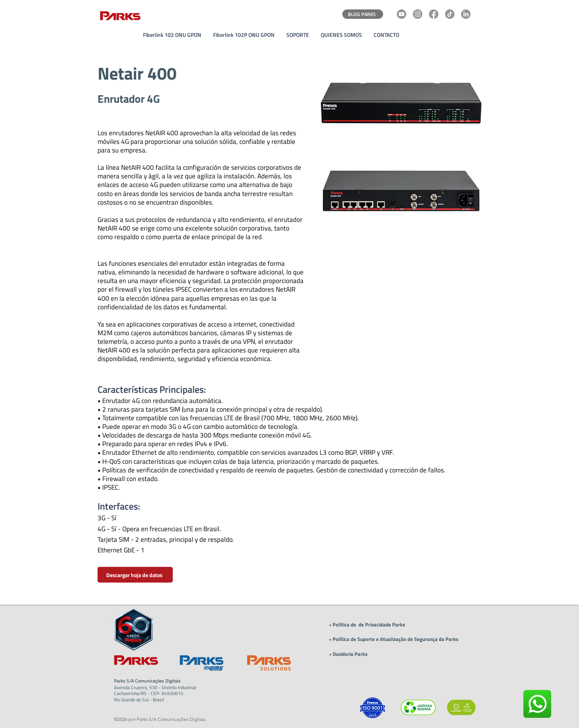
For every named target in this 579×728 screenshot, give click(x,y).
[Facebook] (434, 14)
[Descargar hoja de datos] (135, 575)
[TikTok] (450, 14)
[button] (298, 35)
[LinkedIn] (466, 14)
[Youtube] (402, 14)
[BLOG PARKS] (363, 14)
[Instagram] (418, 14)
